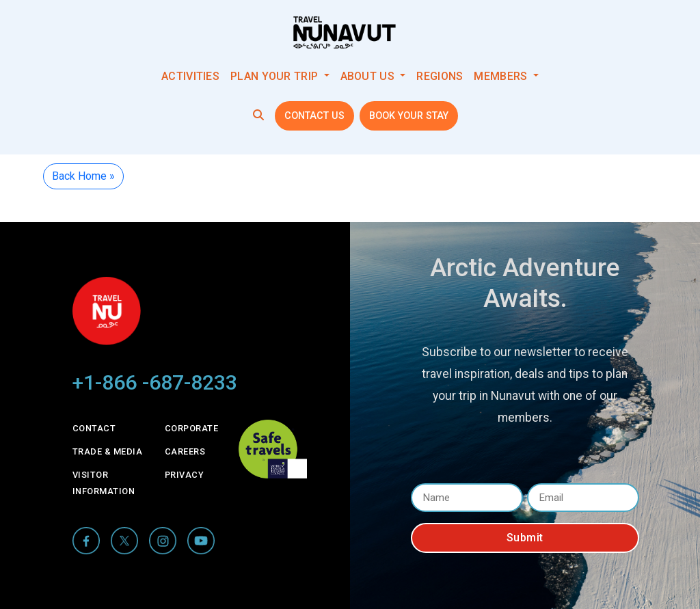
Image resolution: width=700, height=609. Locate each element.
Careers (185, 451)
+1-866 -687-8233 (155, 382)
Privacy (185, 475)
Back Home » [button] (83, 176)
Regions (440, 76)
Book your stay (409, 116)
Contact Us (314, 116)
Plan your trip (276, 76)
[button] (258, 115)
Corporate (192, 428)
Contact (94, 428)
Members (502, 76)
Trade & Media (108, 451)
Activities (190, 76)
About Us (369, 76)
